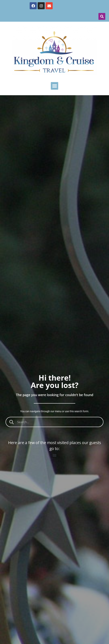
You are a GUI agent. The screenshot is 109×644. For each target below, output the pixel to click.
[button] (102, 16)
